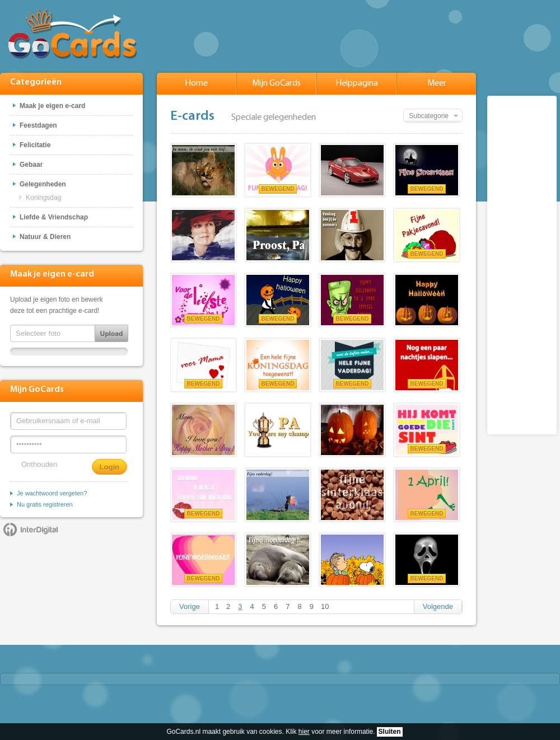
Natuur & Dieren (45, 237)
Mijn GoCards (276, 83)
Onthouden (39, 464)
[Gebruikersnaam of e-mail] (68, 421)
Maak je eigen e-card (52, 106)
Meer (437, 83)
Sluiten (390, 732)
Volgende (438, 606)
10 (325, 606)
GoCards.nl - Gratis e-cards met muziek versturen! (73, 34)
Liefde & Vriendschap (54, 217)
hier (304, 732)
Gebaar (31, 165)
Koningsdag (43, 198)
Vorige (190, 606)
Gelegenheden (43, 184)
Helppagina (357, 83)
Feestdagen (38, 125)
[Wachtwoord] (68, 444)
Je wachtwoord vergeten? (52, 493)
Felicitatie (35, 145)
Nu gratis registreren (45, 504)
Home (196, 83)
